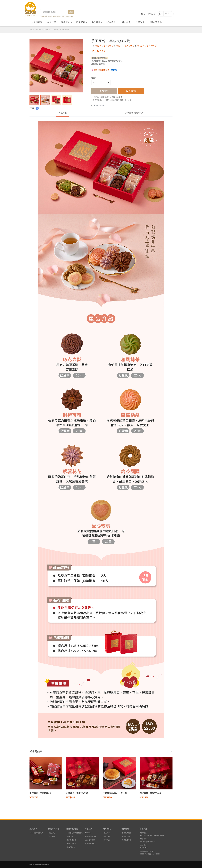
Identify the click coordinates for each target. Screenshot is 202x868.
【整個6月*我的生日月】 (75, 833)
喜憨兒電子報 (127, 840)
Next (171, 751)
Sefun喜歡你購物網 (37, 833)
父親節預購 (37, 22)
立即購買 (131, 91)
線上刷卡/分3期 (91, 836)
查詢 (71, 12)
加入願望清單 (98, 106)
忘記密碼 (52, 836)
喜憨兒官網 (126, 836)
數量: (94, 78)
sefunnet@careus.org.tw (148, 842)
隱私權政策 (34, 864)
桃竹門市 (107, 836)
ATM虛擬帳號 (90, 840)
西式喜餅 (47, 30)
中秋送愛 (52, 22)
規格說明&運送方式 (134, 113)
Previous (167, 751)
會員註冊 (151, 14)
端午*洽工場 (156, 22)
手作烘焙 (97, 22)
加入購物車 (104, 91)
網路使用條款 (44, 864)
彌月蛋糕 (82, 22)
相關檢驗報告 (127, 833)
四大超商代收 (90, 844)
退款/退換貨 (71, 847)
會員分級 (52, 833)
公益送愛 (141, 22)
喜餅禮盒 (67, 22)
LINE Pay (88, 833)
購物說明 (70, 836)
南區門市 (107, 840)
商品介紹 (63, 113)
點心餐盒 (127, 22)
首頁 (31, 30)
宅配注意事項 (71, 844)
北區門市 (107, 833)
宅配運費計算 (71, 840)
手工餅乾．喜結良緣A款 (61, 30)
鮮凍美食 (112, 22)
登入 (143, 14)
